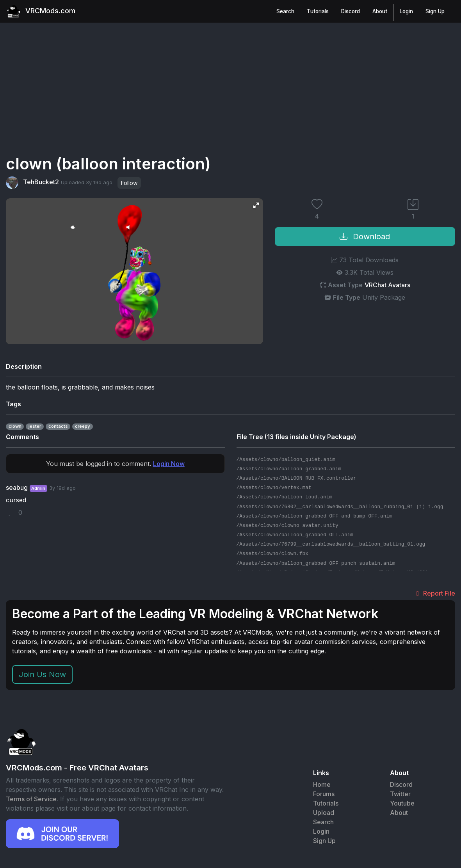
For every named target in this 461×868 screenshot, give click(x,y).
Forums (324, 795)
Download (365, 237)
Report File (434, 594)
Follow (129, 184)
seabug (17, 488)
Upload (324, 814)
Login (406, 12)
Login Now (169, 464)
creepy (83, 427)
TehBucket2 (32, 183)
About (379, 12)
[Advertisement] (230, 97)
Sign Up (434, 12)
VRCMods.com (45, 12)
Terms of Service (31, 800)
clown (15, 427)
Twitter (400, 795)
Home (322, 786)
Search (285, 12)
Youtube (402, 804)
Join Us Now (42, 676)
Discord (350, 12)
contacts (58, 427)
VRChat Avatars (387, 286)
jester (35, 427)
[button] (256, 206)
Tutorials (317, 12)
